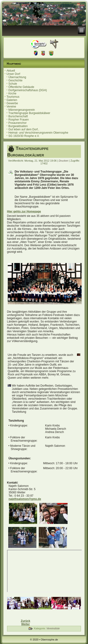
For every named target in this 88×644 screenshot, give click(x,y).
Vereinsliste (53, 628)
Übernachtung (17, 77)
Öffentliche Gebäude (21, 87)
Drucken (64, 161)
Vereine (11, 107)
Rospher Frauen (19, 120)
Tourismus (13, 97)
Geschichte (15, 80)
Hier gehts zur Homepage (24, 211)
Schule (13, 84)
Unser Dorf (13, 74)
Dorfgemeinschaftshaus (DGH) (28, 90)
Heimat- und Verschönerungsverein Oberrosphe (38, 133)
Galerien (12, 100)
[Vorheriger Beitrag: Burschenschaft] (26, 621)
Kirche (12, 93)
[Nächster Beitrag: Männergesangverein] (25, 624)
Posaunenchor (17, 123)
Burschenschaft (18, 116)
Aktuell (11, 71)
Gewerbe (12, 103)
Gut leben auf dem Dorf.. (24, 129)
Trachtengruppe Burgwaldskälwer (29, 113)
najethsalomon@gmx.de (25, 499)
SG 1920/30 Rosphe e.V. (24, 136)
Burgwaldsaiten (18, 126)
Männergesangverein (22, 110)
